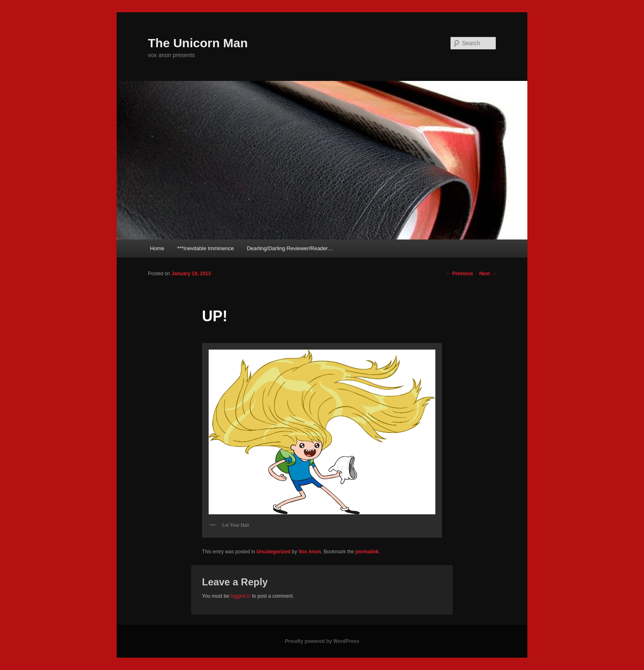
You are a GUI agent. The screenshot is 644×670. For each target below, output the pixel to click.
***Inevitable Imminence (205, 248)
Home (157, 248)
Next (488, 274)
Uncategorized (274, 552)
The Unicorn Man (198, 43)
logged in (240, 596)
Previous (460, 274)
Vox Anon (310, 552)
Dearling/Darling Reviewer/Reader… (290, 248)
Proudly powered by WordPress (322, 641)
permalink (367, 552)
